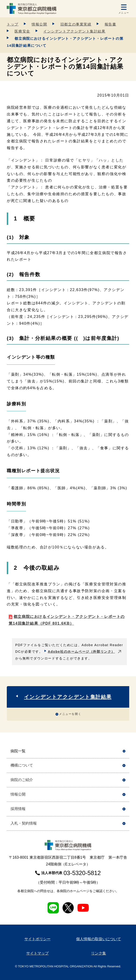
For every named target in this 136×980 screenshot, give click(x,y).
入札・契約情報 (24, 823)
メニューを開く (70, 714)
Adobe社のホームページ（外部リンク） (81, 652)
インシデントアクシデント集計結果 (74, 31)
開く (124, 751)
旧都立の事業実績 (76, 24)
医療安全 (22, 31)
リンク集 (99, 953)
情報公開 (39, 24)
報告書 (110, 24)
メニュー (124, 13)
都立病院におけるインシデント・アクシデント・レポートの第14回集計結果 (67, 620)
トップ (13, 24)
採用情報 (18, 809)
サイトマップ (37, 953)
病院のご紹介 (22, 780)
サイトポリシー (37, 939)
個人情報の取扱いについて (99, 939)
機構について (22, 765)
